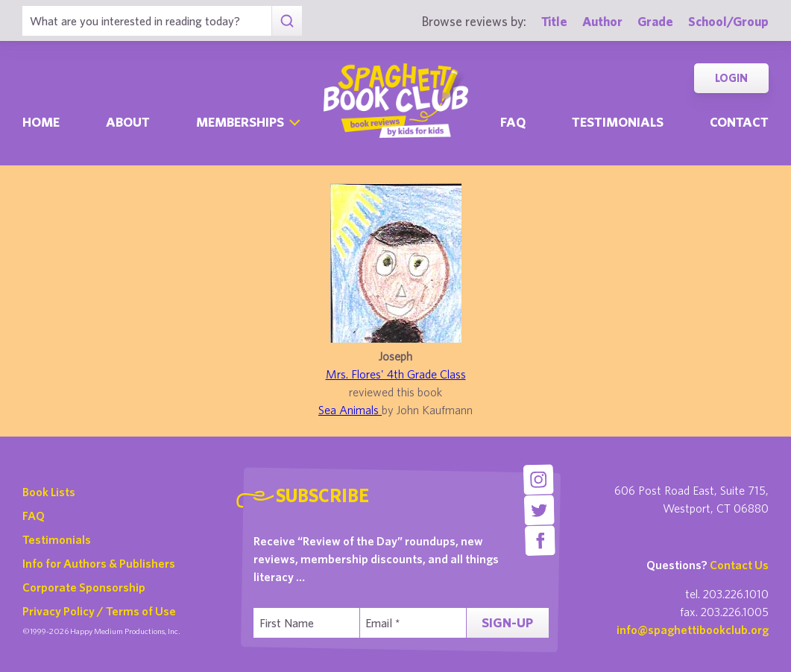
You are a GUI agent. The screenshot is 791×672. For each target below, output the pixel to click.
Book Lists (49, 492)
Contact (739, 122)
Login (731, 78)
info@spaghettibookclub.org (693, 630)
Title (554, 21)
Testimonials (618, 122)
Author (602, 21)
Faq (513, 122)
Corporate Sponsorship (84, 587)
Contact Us (739, 565)
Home (41, 122)
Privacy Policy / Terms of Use (99, 611)
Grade (655, 21)
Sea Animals (350, 410)
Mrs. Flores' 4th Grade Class (396, 374)
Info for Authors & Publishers (99, 563)
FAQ (34, 516)
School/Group (728, 21)
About (128, 122)
